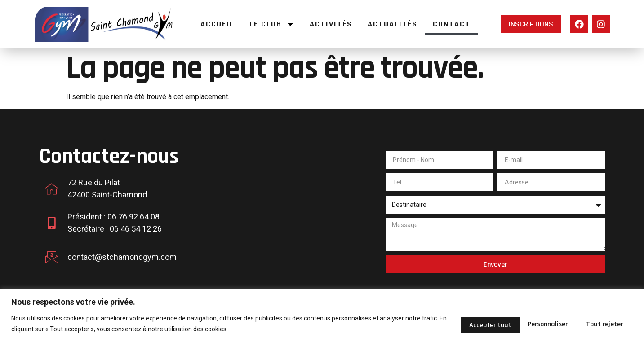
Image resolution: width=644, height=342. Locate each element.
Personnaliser (458, 323)
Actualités (393, 24)
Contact (452, 24)
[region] (322, 315)
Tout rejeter (528, 323)
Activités (331, 24)
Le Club (272, 24)
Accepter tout (598, 323)
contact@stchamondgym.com (122, 257)
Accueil (217, 24)
